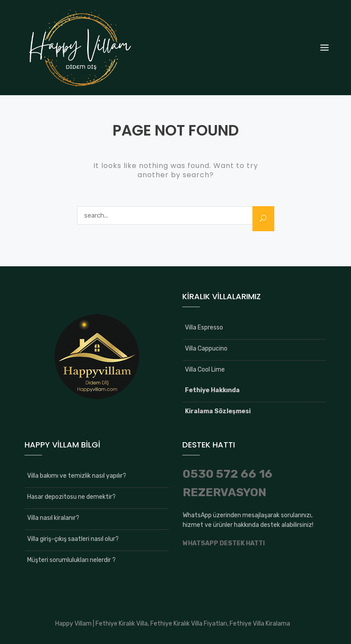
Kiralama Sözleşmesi (218, 411)
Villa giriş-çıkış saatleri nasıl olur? (73, 539)
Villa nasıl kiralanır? (53, 518)
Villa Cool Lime (205, 370)
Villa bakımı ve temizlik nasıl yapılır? (77, 476)
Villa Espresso (204, 327)
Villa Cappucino (206, 349)
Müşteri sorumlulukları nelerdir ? (71, 560)
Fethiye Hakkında (212, 390)
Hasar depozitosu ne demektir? (71, 497)
